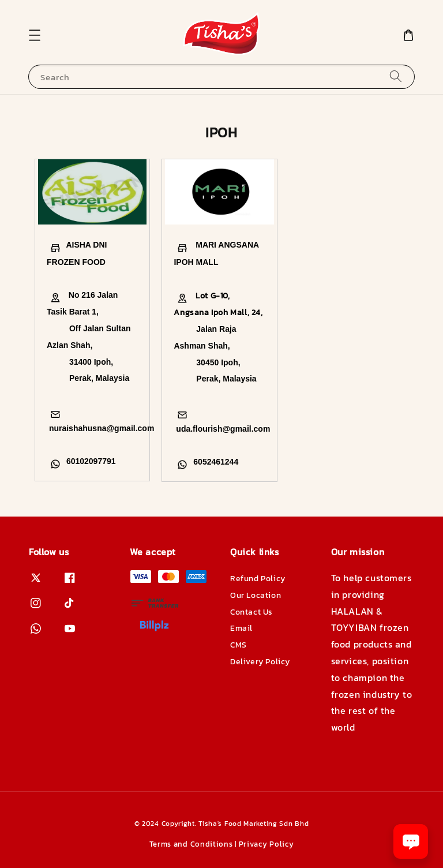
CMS (239, 645)
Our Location (256, 595)
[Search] (396, 76)
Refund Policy (258, 579)
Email (241, 628)
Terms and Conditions (191, 844)
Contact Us (251, 612)
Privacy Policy (266, 844)
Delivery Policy (260, 662)
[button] (35, 35)
